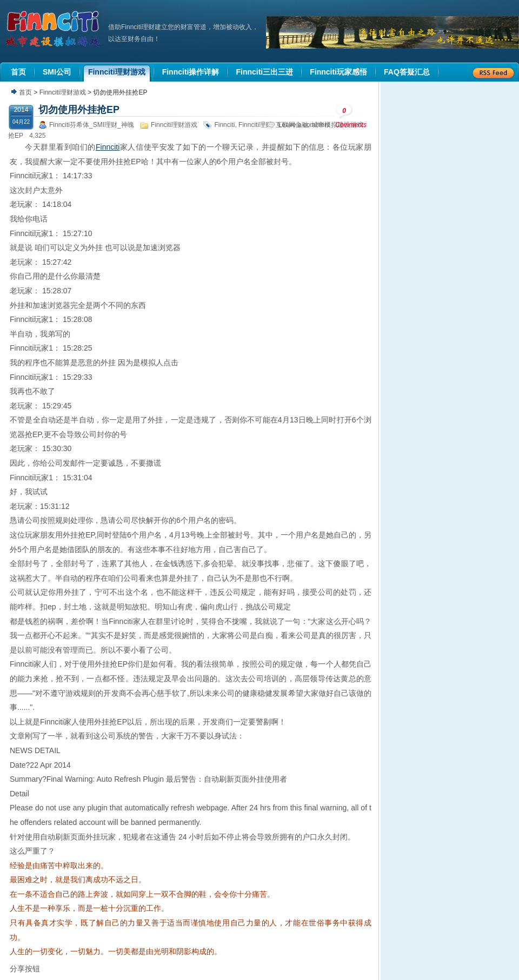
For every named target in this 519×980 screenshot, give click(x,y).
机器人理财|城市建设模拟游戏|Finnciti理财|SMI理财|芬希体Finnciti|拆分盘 (54, 29)
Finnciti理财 (255, 125)
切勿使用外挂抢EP (79, 110)
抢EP (16, 136)
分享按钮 (25, 969)
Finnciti (224, 125)
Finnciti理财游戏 (63, 92)
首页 (25, 92)
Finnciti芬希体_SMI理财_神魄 (92, 125)
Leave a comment (304, 125)
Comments (351, 116)
